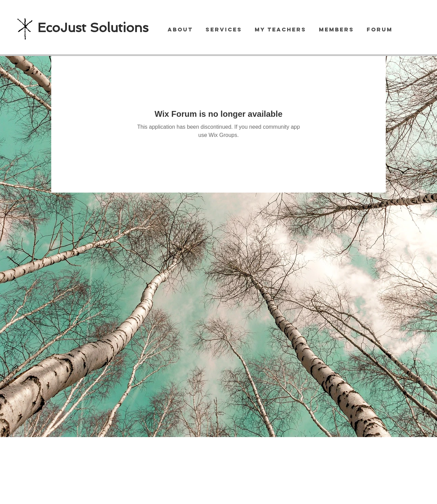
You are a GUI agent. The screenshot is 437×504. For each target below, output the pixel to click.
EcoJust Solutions (93, 28)
